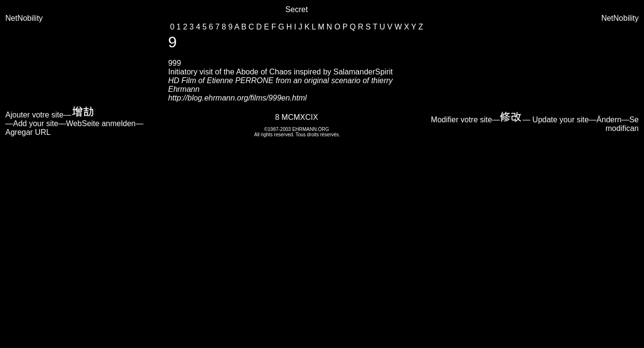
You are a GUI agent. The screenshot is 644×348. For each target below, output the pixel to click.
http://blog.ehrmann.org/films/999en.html (237, 98)
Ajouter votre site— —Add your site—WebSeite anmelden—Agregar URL (74, 123)
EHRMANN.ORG (311, 129)
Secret (297, 9)
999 (174, 63)
